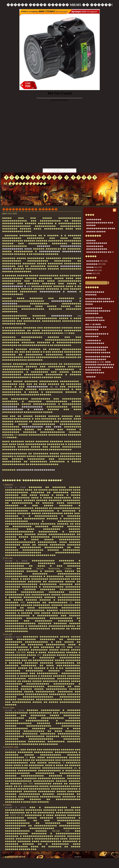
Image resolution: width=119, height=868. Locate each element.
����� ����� (96, 232)
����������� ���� (17, 249)
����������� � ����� (50, 177)
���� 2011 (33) (94, 267)
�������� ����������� (22, 407)
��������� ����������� (36, 470)
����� (91, 278)
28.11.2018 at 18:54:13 (13, 637)
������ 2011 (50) (96, 264)
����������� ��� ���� (42, 427)
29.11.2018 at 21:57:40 (15, 710)
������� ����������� (59, 246)
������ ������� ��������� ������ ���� (100, 301)
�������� (94, 219)
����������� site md (42, 387)
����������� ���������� (60, 251)
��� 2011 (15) (93, 273)
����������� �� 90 (100, 252)
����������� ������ (30, 209)
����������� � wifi (16, 286)
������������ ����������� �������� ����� (98, 350)
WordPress (78, 857)
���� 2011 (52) (94, 270)
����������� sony (66, 316)
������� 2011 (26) (97, 261)
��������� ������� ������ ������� (98, 311)
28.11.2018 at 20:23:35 (16, 561)
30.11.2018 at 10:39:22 (12, 750)
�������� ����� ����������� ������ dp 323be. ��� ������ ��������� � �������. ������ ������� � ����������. (100, 365)
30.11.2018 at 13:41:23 (15, 807)
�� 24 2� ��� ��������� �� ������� (96, 327)
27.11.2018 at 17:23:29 (15, 487)
